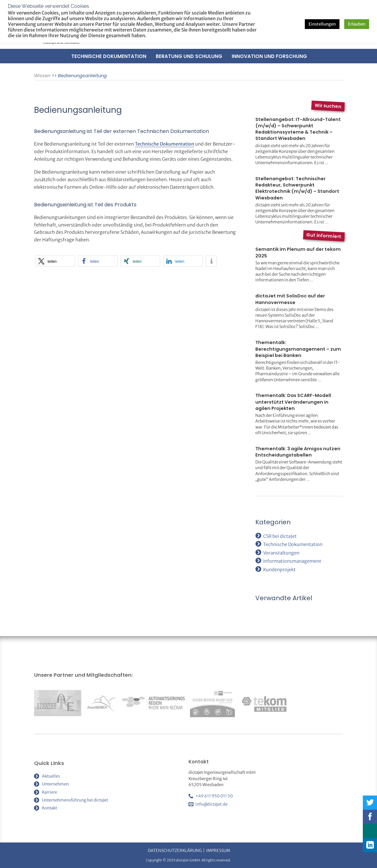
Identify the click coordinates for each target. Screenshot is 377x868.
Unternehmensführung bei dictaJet (75, 800)
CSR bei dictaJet (280, 536)
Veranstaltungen (281, 553)
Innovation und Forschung (269, 56)
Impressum (218, 851)
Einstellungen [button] (322, 24)
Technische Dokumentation (109, 56)
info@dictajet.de (212, 804)
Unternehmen (55, 784)
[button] (55, 261)
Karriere (49, 792)
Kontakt (49, 808)
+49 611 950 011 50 (214, 796)
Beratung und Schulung (189, 56)
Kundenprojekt (279, 570)
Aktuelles (51, 776)
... (327, 163)
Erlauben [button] (357, 24)
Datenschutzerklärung (175, 851)
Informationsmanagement (292, 561)
